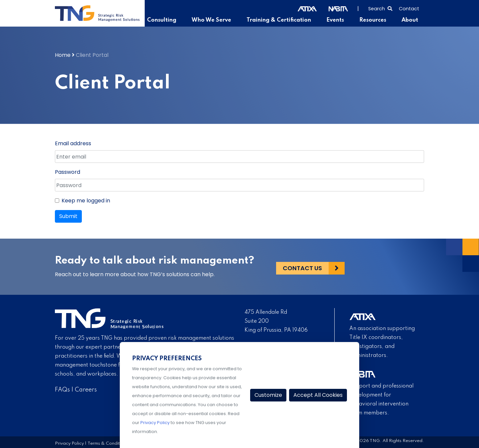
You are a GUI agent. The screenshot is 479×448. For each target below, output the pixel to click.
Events (337, 20)
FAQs (62, 390)
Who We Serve (218, 20)
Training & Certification (283, 20)
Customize (268, 395)
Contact (409, 9)
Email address (73, 143)
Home (63, 55)
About (410, 20)
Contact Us (302, 267)
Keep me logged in (86, 201)
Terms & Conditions (108, 443)
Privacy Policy (69, 443)
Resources (374, 20)
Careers (86, 390)
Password (68, 172)
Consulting (170, 20)
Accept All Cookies (318, 395)
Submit (68, 216)
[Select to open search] (380, 8)
